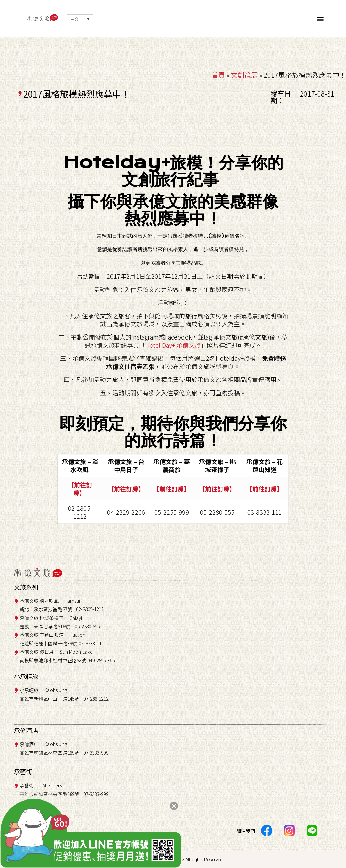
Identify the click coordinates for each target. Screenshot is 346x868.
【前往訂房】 (80, 489)
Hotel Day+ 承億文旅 (173, 345)
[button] (320, 19)
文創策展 (244, 75)
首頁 (218, 75)
